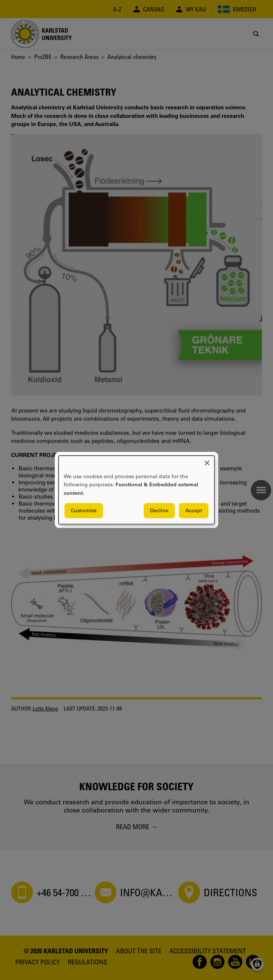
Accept (194, 511)
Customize (84, 511)
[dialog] (136, 490)
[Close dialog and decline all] (207, 460)
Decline (159, 511)
